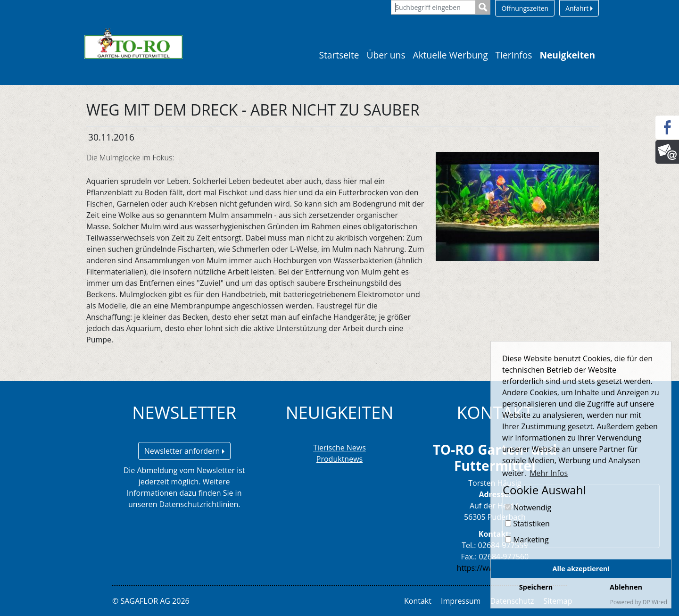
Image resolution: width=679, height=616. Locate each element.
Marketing (527, 540)
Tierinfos (514, 55)
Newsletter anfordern (184, 451)
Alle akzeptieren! (581, 569)
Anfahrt (579, 8)
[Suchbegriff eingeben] (433, 7)
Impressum (461, 601)
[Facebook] (667, 127)
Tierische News (339, 448)
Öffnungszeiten (525, 8)
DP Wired (655, 602)
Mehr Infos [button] (549, 473)
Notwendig (528, 508)
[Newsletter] (667, 152)
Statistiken (527, 524)
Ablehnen (626, 587)
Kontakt (418, 601)
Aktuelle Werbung (451, 55)
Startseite (339, 55)
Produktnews (339, 459)
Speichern (536, 587)
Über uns (386, 55)
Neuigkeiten (567, 55)
